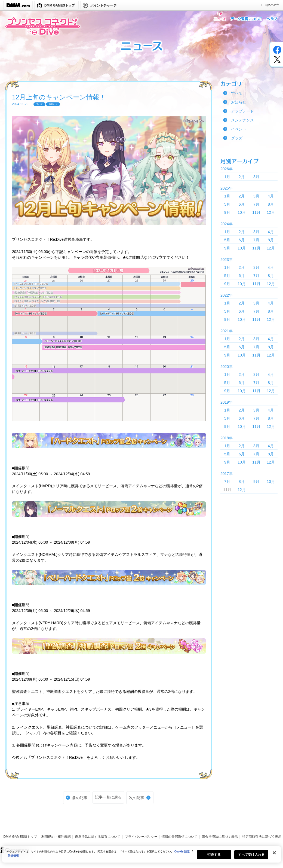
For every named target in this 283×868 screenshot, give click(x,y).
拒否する (214, 857)
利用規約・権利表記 (56, 837)
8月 (271, 204)
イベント (239, 129)
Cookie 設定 (182, 854)
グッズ (237, 138)
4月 (271, 196)
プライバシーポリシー (141, 837)
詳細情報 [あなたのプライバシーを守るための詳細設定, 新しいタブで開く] (13, 858)
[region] (141, 857)
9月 (227, 212)
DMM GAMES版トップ (20, 837)
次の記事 (137, 798)
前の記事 (80, 798)
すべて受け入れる (251, 857)
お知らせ (239, 102)
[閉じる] (274, 855)
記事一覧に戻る (108, 797)
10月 (242, 212)
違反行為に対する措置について (98, 837)
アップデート (242, 111)
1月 (227, 177)
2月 (242, 177)
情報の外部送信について (180, 837)
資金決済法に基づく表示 (220, 837)
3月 (256, 177)
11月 (256, 212)
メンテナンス (242, 120)
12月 (271, 212)
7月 (256, 204)
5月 (227, 204)
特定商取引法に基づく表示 (262, 837)
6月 (242, 204)
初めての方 (272, 5)
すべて (237, 93)
